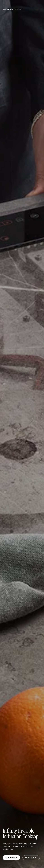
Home (5, 9)
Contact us (31, 858)
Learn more (11, 858)
